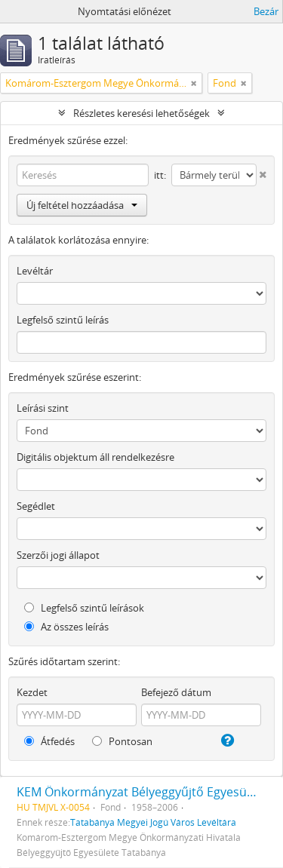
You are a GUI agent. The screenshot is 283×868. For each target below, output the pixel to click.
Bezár (266, 11)
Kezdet (32, 692)
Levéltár (35, 271)
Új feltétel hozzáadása (82, 205)
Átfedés (49, 741)
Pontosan (122, 741)
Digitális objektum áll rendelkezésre (95, 457)
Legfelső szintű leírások (84, 608)
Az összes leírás (66, 627)
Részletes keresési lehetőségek (141, 113)
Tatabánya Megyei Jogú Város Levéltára (153, 822)
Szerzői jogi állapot (58, 555)
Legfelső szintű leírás (63, 320)
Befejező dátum (176, 692)
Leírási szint (43, 408)
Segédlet (36, 506)
